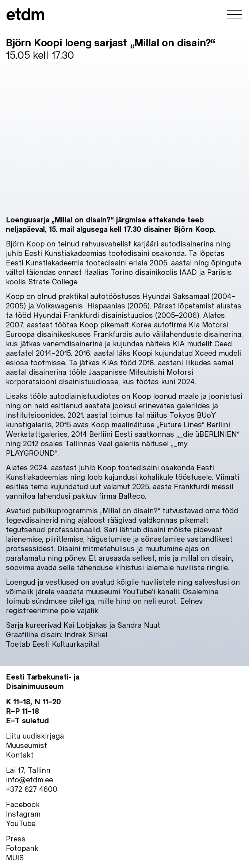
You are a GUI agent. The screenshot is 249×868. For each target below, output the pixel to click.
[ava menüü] (234, 15)
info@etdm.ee (29, 779)
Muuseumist (26, 745)
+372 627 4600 (32, 789)
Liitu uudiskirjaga (35, 736)
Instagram (23, 814)
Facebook (23, 804)
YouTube (21, 823)
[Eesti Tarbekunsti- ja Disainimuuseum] (25, 15)
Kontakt (20, 755)
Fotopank (22, 848)
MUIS (15, 857)
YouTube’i (139, 591)
